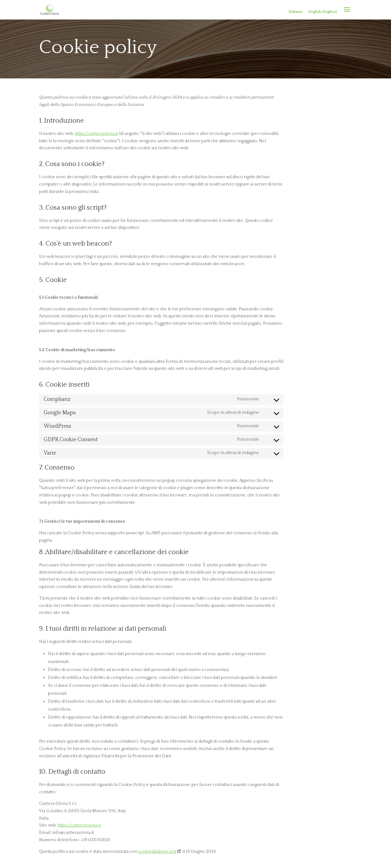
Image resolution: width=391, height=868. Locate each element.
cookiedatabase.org (157, 852)
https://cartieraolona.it (96, 134)
